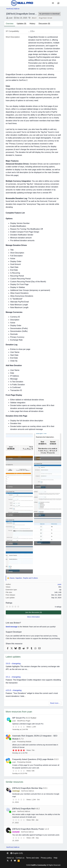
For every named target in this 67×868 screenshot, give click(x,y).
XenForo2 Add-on (28, 791)
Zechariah (16, 832)
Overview (10, 24)
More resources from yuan (19, 712)
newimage (16, 791)
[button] (8, 853)
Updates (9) (21, 24)
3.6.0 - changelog (13, 664)
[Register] (59, 3)
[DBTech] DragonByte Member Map (27, 788)
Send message (12, 627)
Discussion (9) (44, 24)
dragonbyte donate (46, 18)
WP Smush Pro (19, 718)
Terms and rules (33, 858)
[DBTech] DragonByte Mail (24, 809)
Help (56, 858)
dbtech (34, 18)
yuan (11, 18)
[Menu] (8, 3)
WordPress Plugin (24, 721)
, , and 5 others (24, 578)
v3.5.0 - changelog (14, 690)
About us (10, 858)
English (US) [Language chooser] (17, 853)
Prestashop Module (24, 742)
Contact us (20, 858)
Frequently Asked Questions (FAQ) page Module (33, 759)
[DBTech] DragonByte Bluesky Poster (28, 829)
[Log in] (53, 3)
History (32, 24)
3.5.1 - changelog (13, 677)
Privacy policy (46, 858)
